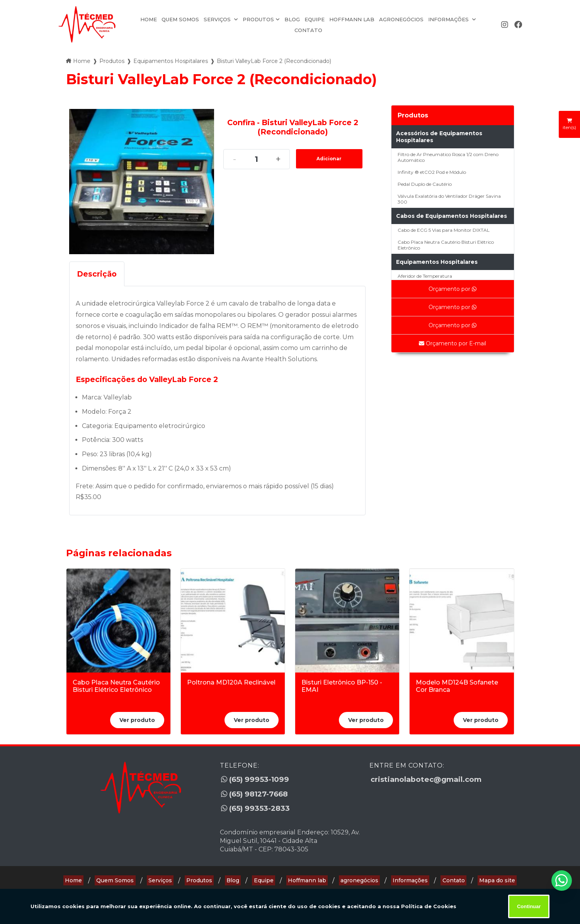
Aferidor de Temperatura (425, 276)
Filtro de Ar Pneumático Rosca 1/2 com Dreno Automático (448, 157)
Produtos (258, 19)
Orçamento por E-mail (452, 343)
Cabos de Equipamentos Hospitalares (452, 216)
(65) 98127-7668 (257, 791)
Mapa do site (481, 873)
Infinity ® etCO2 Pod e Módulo (432, 172)
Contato (308, 30)
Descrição (97, 274)
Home (149, 19)
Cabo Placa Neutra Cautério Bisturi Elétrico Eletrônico (446, 245)
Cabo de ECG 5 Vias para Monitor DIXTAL (444, 230)
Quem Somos (180, 19)
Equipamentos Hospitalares (437, 262)
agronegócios (401, 19)
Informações (449, 19)
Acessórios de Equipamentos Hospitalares (439, 137)
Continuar (529, 906)
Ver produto (137, 720)
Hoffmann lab (352, 19)
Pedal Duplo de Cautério (425, 184)
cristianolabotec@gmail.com (429, 778)
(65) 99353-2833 (257, 803)
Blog (292, 19)
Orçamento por (452, 289)
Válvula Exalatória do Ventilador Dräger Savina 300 (449, 199)
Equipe (315, 19)
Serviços (218, 19)
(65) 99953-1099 (257, 778)
